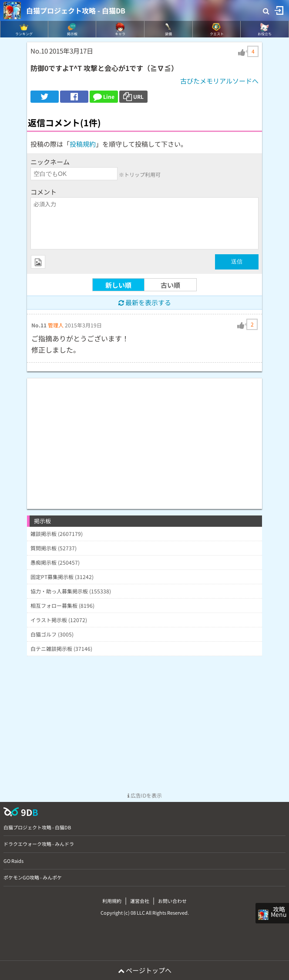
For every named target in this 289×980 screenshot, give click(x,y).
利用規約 (112, 901)
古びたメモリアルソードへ (219, 81)
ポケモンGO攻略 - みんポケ (33, 877)
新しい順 (118, 285)
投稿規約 (83, 144)
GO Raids (13, 861)
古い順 (170, 285)
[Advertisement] (144, 439)
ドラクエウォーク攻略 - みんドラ (39, 844)
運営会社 (140, 901)
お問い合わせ (172, 901)
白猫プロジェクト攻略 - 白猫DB (76, 10)
